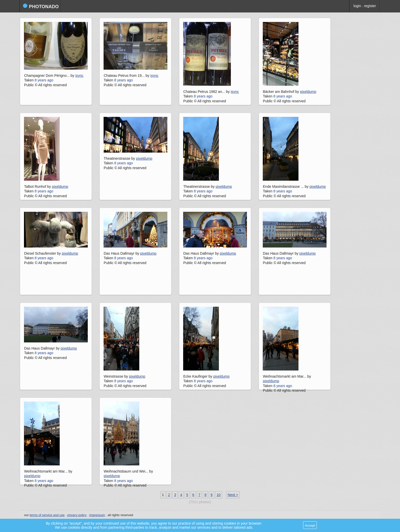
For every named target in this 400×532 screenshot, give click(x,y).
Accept (310, 525)
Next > (233, 495)
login (357, 6)
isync (79, 76)
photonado (41, 6)
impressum (97, 515)
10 (219, 495)
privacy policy (77, 515)
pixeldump (308, 92)
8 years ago (44, 80)
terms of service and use (47, 515)
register (370, 6)
